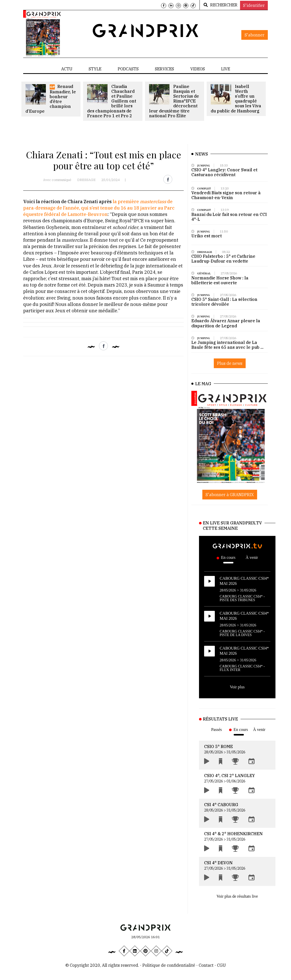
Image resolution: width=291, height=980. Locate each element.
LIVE (226, 69)
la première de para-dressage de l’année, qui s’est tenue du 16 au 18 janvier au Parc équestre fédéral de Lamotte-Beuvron (99, 208)
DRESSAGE (86, 180)
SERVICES (164, 69)
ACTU (67, 69)
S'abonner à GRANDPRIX (230, 495)
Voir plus (237, 687)
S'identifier (254, 5)
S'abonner (255, 35)
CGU (221, 965)
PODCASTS (128, 69)
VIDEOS (198, 69)
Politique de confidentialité (169, 965)
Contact (207, 965)
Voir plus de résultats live (237, 896)
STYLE (95, 69)
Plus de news (230, 363)
